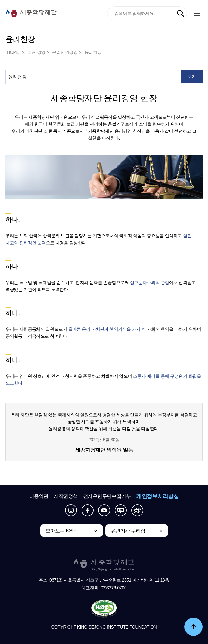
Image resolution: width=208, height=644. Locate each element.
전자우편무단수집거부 (107, 496)
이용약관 (39, 496)
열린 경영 (36, 52)
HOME (14, 52)
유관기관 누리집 (128, 531)
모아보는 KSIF (61, 531)
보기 (192, 76)
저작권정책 (66, 496)
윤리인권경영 (65, 52)
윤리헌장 (93, 52)
